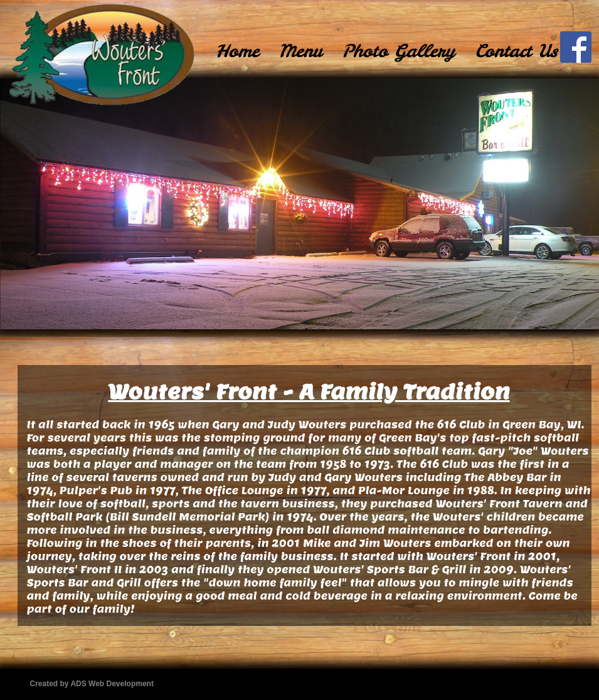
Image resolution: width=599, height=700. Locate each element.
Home (237, 51)
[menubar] (387, 51)
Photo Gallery (398, 51)
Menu (300, 51)
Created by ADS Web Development (92, 684)
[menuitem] (237, 51)
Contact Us (516, 51)
